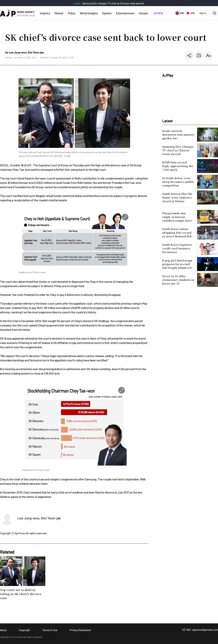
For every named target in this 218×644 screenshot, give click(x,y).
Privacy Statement (80, 630)
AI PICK (159, 13)
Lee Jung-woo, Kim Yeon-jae (39, 518)
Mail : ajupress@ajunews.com (202, 630)
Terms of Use (50, 630)
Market (59, 13)
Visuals (143, 13)
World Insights (89, 13)
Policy (72, 13)
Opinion (107, 13)
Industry (45, 13)
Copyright (25, 630)
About (3, 630)
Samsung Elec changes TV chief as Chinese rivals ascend (113, 3)
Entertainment (125, 13)
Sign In (203, 13)
